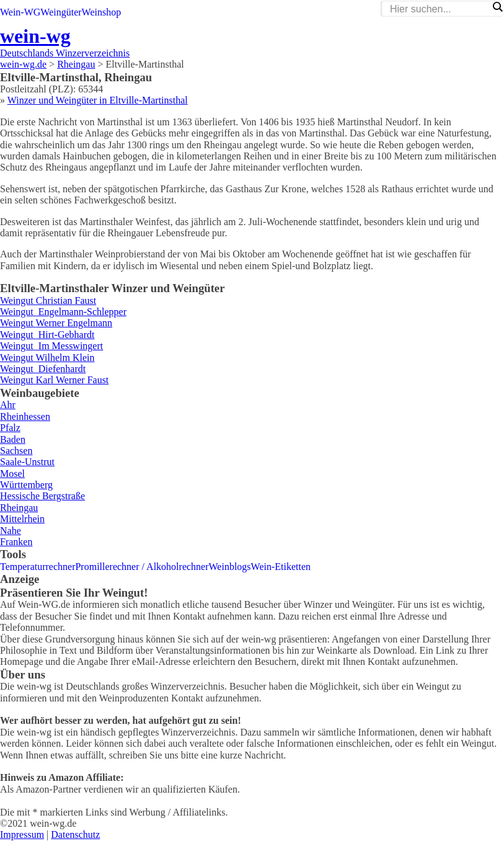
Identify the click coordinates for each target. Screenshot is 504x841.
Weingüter (61, 12)
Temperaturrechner (38, 567)
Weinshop (102, 12)
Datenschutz (75, 834)
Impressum (22, 834)
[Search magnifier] (497, 7)
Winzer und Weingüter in (98, 100)
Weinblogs (230, 567)
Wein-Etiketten (281, 567)
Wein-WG (20, 12)
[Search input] (439, 9)
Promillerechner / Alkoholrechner (142, 567)
